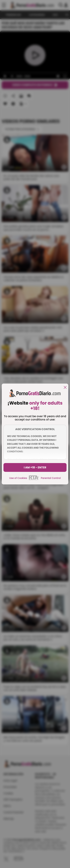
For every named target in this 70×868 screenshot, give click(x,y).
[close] (65, 388)
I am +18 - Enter (35, 467)
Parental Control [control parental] (51, 478)
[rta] (34, 480)
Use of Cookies (18, 478)
